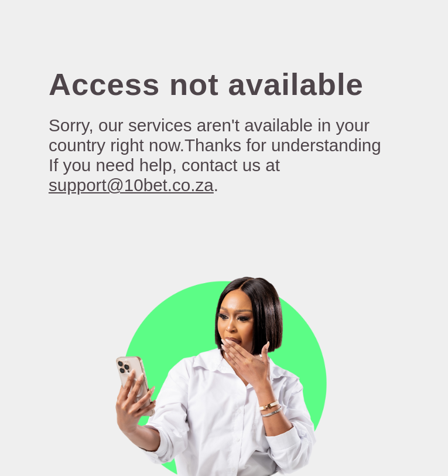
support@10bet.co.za (131, 185)
